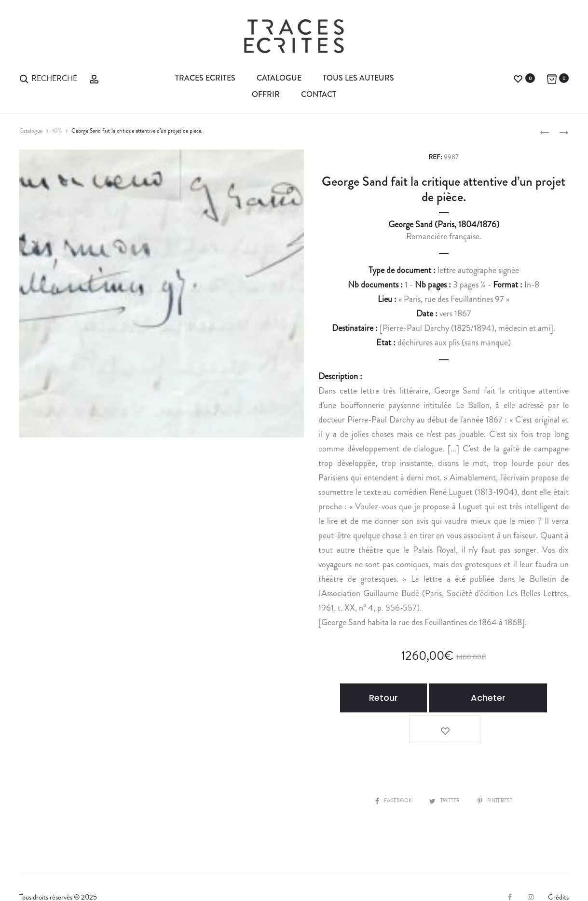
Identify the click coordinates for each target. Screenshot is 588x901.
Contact (319, 94)
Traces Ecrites (205, 78)
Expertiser (127, 878)
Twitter (445, 765)
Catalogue (279, 78)
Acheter (471, 698)
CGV (167, 878)
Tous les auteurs (358, 78)
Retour (383, 698)
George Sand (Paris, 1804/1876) (444, 224)
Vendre (85, 878)
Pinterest (501, 765)
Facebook (387, 765)
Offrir (266, 94)
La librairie (42, 878)
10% (57, 131)
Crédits (558, 862)
